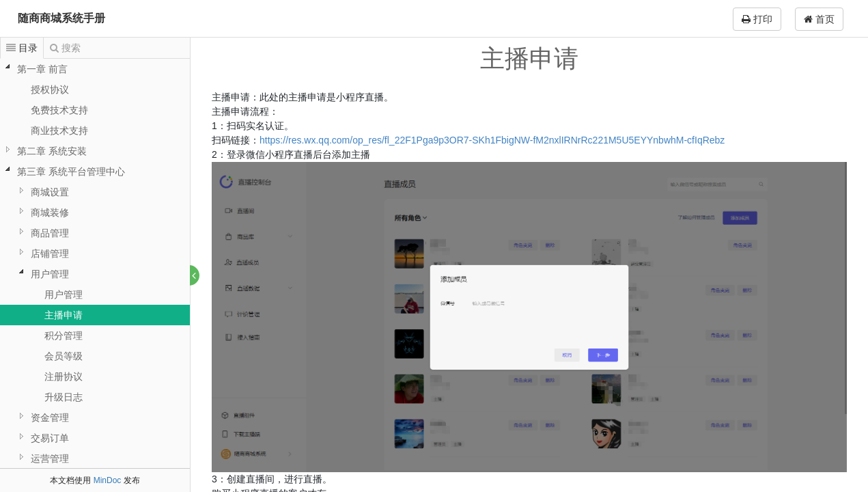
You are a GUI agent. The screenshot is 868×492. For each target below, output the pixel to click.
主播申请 (64, 315)
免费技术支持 (59, 110)
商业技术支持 (59, 131)
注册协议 (64, 377)
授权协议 (50, 90)
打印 (757, 19)
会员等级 (64, 356)
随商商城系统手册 (61, 18)
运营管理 (50, 459)
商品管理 (50, 233)
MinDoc (108, 480)
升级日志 (64, 397)
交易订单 (50, 438)
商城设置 (50, 192)
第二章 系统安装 (52, 151)
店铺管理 (50, 254)
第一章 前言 (42, 69)
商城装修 (50, 213)
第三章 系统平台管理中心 (71, 172)
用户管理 (50, 274)
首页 (819, 19)
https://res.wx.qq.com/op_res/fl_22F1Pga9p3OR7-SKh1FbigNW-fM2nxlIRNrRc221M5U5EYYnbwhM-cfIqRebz (493, 140)
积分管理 (64, 336)
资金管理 (50, 418)
